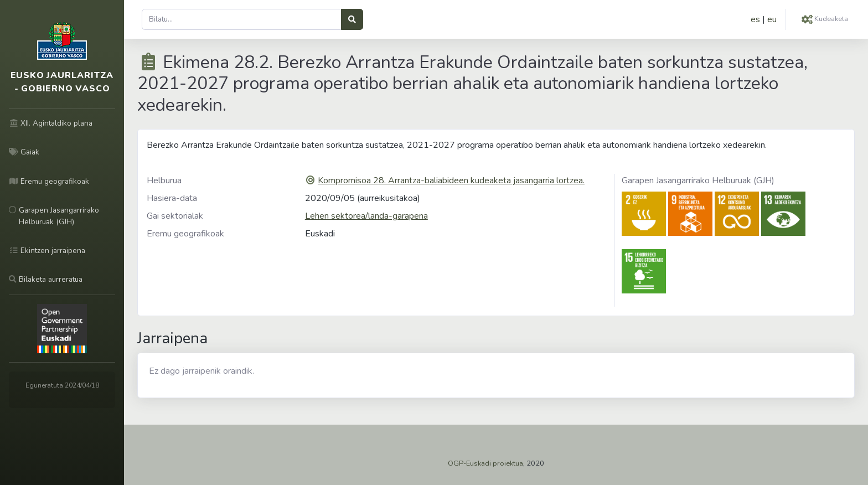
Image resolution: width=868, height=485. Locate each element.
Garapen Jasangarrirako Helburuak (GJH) (698, 180)
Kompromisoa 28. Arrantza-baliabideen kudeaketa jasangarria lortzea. (451, 180)
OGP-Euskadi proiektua (485, 463)
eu (772, 19)
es (755, 19)
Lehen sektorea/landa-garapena (366, 216)
